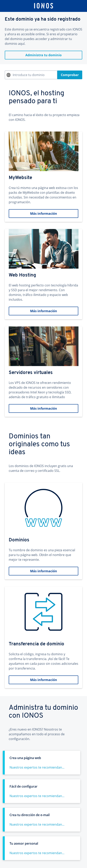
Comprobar (70, 75)
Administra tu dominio (43, 55)
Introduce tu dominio (29, 75)
